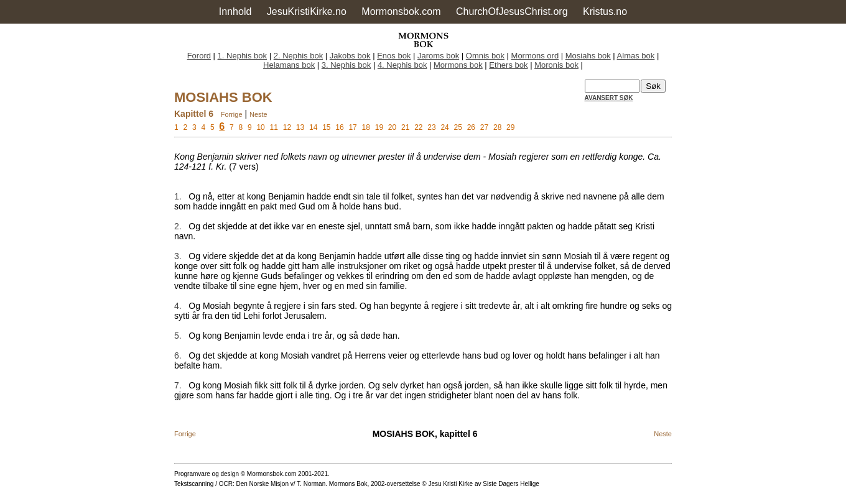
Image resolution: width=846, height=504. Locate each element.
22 (418, 127)
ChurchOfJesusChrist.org (512, 11)
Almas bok (636, 56)
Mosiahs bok (588, 56)
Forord (199, 56)
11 (274, 127)
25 (458, 127)
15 (326, 127)
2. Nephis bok (299, 56)
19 (379, 127)
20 (392, 127)
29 (510, 127)
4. (178, 306)
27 (484, 127)
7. (178, 385)
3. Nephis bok (346, 65)
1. (178, 196)
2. (178, 226)
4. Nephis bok (402, 65)
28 (497, 127)
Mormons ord (535, 56)
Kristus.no (605, 11)
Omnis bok (485, 56)
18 (366, 127)
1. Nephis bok (243, 56)
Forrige (232, 114)
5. (178, 336)
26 (471, 127)
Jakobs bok (350, 56)
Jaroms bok (438, 56)
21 (405, 127)
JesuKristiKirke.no (307, 11)
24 (444, 127)
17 (352, 127)
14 (313, 127)
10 (260, 127)
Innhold (235, 11)
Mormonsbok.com (401, 11)
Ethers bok (508, 65)
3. (178, 256)
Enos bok (394, 56)
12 (287, 127)
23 (431, 127)
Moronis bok (556, 65)
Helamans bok (289, 65)
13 (300, 127)
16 (339, 127)
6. (178, 355)
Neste (258, 114)
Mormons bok (458, 65)
